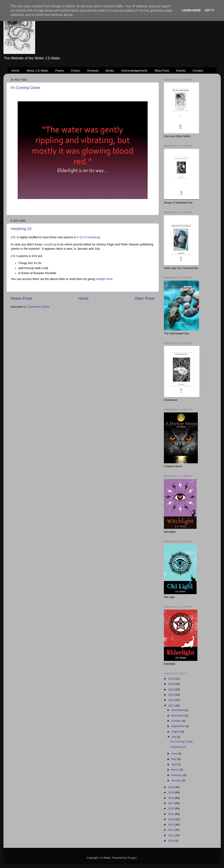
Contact (198, 71)
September (179, 726)
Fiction (76, 71)
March (176, 770)
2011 (171, 835)
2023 (171, 695)
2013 (171, 825)
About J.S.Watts (37, 71)
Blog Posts (162, 71)
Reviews (93, 71)
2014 (171, 819)
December (178, 710)
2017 (171, 803)
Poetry (60, 71)
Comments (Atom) (38, 307)
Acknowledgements (134, 71)
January (177, 780)
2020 (171, 787)
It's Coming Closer (26, 88)
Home (15, 71)
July (174, 737)
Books (110, 71)
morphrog (50, 244)
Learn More (191, 10)
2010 (171, 841)
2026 (171, 679)
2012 (171, 830)
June (175, 754)
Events (181, 71)
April (175, 764)
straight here (104, 279)
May (174, 759)
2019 (171, 792)
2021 (171, 706)
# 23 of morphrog (88, 237)
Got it (209, 10)
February (177, 775)
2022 (171, 700)
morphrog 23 (21, 229)
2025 (171, 684)
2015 (171, 814)
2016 (171, 808)
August (176, 732)
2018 (171, 798)
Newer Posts (21, 298)
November (178, 715)
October (177, 721)
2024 (171, 689)
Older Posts (145, 298)
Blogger (132, 858)
